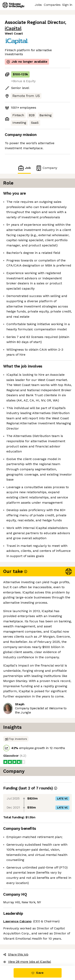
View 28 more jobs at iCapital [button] (27, 962)
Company (46, 168)
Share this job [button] (16, 954)
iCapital (13, 28)
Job (24, 168)
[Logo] (13, 5)
